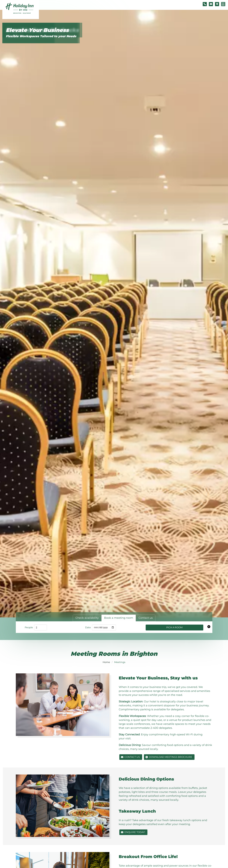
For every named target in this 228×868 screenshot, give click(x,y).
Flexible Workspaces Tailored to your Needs (41, 36)
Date (88, 627)
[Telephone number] (205, 4)
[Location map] (217, 4)
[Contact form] (211, 4)
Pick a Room (174, 627)
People (29, 627)
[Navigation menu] (223, 4)
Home (106, 662)
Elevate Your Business (37, 30)
